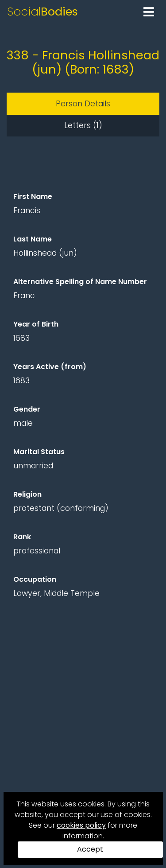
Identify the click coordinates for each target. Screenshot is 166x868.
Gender (27, 409)
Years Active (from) (50, 367)
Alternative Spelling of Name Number (80, 282)
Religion (27, 494)
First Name (33, 197)
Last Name (33, 239)
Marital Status (39, 452)
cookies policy (81, 825)
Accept (90, 849)
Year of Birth (36, 324)
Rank (22, 537)
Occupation (35, 579)
